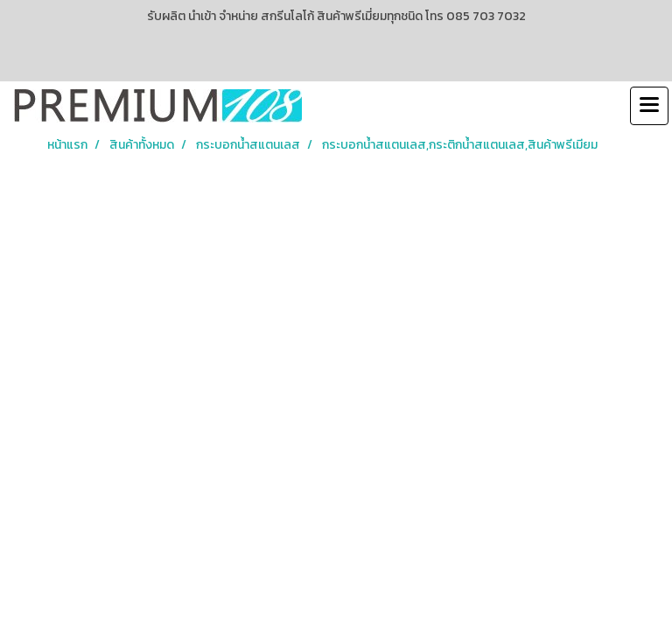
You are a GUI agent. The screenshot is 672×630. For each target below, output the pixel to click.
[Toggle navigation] (649, 106)
